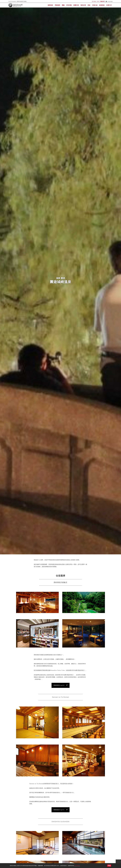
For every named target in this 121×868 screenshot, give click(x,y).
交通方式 (109, 5)
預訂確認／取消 (96, 1)
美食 (89, 5)
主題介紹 (95, 5)
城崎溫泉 (50, 5)
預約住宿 (83, 5)
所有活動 (69, 5)
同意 (109, 866)
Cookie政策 (77, 866)
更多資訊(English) (59, 685)
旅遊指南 (102, 5)
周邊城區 (57, 5)
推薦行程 (76, 5)
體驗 (63, 5)
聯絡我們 (103, 1)
